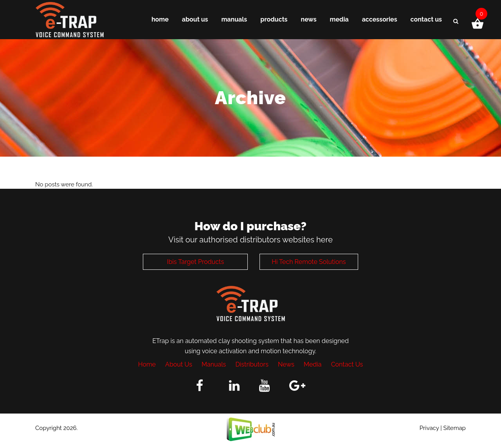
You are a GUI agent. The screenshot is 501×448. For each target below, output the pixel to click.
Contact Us (347, 364)
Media (313, 364)
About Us (179, 364)
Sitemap (455, 428)
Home (147, 364)
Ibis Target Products (195, 262)
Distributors (252, 364)
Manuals (214, 364)
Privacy (429, 428)
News (286, 364)
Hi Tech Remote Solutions (309, 262)
